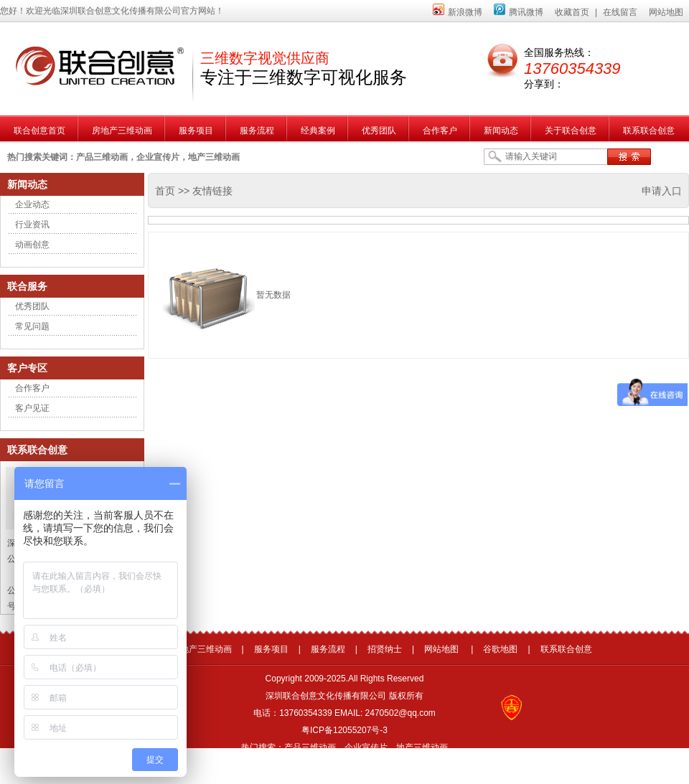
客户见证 (32, 408)
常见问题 (32, 326)
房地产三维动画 (202, 649)
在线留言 (620, 12)
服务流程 (328, 649)
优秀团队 (32, 306)
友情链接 (212, 191)
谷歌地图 (500, 649)
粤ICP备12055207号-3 (344, 730)
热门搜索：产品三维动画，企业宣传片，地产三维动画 (344, 747)
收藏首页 (572, 12)
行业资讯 (32, 225)
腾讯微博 (519, 12)
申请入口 (662, 191)
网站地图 (666, 12)
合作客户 (32, 388)
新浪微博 (458, 12)
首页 (165, 191)
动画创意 (32, 245)
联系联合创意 (566, 649)
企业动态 (32, 204)
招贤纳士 (385, 649)
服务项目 (271, 649)
